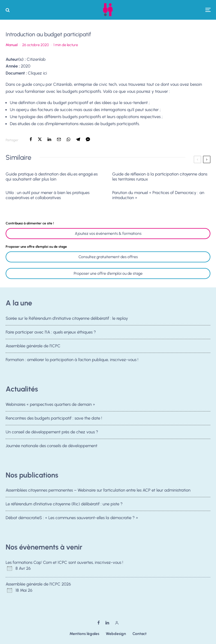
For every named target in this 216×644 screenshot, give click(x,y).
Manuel (12, 45)
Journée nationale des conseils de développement (51, 448)
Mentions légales (84, 634)
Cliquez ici (37, 73)
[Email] (59, 139)
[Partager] (31, 139)
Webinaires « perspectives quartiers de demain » (50, 404)
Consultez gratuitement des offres (108, 257)
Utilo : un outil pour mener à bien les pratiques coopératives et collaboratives (48, 195)
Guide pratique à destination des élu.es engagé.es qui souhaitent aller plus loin (52, 177)
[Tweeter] (40, 139)
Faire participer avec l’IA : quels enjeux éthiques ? (51, 332)
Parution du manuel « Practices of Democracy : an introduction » (158, 195)
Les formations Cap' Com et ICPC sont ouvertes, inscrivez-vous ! (64, 562)
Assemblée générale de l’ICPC (33, 346)
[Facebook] (99, 623)
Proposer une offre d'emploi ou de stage (108, 273)
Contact (139, 634)
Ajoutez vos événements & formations (108, 234)
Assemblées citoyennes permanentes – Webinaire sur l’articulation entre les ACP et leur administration (98, 490)
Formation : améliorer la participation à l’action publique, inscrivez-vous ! (72, 362)
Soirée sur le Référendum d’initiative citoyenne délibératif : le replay (67, 318)
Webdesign (116, 634)
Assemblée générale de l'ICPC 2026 (38, 584)
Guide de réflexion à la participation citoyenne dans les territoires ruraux (160, 177)
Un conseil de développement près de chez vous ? (52, 433)
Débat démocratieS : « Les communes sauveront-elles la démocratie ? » (72, 518)
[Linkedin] (107, 623)
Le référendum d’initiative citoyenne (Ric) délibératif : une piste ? (64, 504)
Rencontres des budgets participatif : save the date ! (54, 418)
